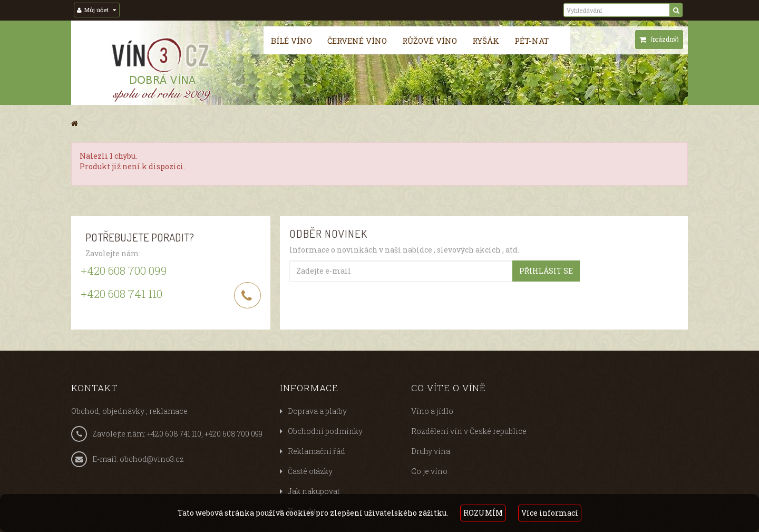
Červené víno (357, 41)
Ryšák (486, 41)
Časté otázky (310, 471)
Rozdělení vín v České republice (469, 431)
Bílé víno (291, 41)
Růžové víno (430, 41)
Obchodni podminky (325, 431)
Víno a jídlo (432, 411)
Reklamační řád (317, 451)
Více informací (550, 513)
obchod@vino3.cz (152, 459)
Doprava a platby (317, 411)
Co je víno (429, 471)
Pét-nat (532, 41)
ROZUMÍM (483, 513)
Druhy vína (431, 451)
